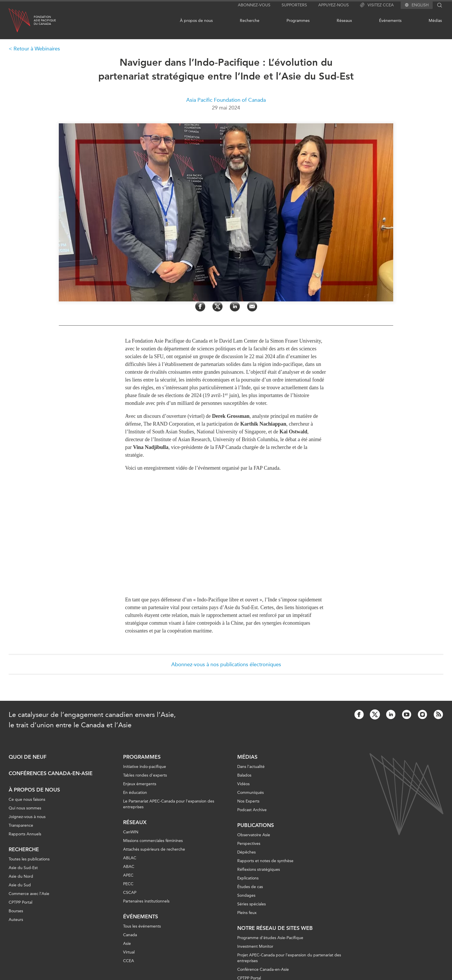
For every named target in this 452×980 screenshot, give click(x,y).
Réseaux (344, 21)
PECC (128, 884)
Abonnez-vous (254, 5)
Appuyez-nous (334, 5)
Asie (127, 944)
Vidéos (243, 784)
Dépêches (246, 852)
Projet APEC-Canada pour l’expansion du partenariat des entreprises (289, 958)
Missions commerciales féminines (153, 841)
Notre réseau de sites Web (275, 928)
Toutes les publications (29, 859)
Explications (248, 878)
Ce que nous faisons (27, 799)
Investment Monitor (255, 946)
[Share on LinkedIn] (235, 306)
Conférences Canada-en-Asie (51, 773)
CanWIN (131, 832)
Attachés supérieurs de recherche (154, 849)
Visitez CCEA (377, 5)
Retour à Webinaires (37, 49)
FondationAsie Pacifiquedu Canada (45, 20)
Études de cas (250, 887)
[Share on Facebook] (200, 306)
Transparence (21, 825)
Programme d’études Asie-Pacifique (270, 938)
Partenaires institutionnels (146, 901)
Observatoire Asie (254, 835)
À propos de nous (196, 21)
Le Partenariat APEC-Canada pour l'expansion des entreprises (169, 804)
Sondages (246, 895)
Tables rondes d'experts (145, 775)
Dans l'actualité (251, 767)
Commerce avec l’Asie (29, 894)
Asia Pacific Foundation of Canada (226, 100)
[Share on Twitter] (217, 306)
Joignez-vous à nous (27, 817)
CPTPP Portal (20, 902)
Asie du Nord (21, 876)
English (420, 5)
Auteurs (16, 920)
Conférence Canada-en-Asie (263, 969)
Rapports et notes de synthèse (265, 861)
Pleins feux (247, 913)
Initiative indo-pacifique (145, 767)
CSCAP (130, 893)
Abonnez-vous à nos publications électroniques (226, 664)
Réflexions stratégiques (259, 869)
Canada (130, 935)
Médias (435, 21)
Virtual (129, 952)
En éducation (135, 793)
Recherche (250, 21)
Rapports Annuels (25, 834)
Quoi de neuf (28, 757)
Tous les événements (142, 926)
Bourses (16, 911)
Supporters (294, 5)
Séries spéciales (252, 904)
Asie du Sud (20, 885)
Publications (256, 825)
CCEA (129, 961)
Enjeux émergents (140, 784)
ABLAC (130, 858)
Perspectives (249, 844)
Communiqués (251, 793)
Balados (244, 775)
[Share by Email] (252, 306)
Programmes (298, 21)
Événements (390, 21)
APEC (128, 875)
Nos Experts (248, 801)
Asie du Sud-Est (23, 868)
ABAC (129, 867)
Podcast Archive (252, 810)
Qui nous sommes (25, 808)
